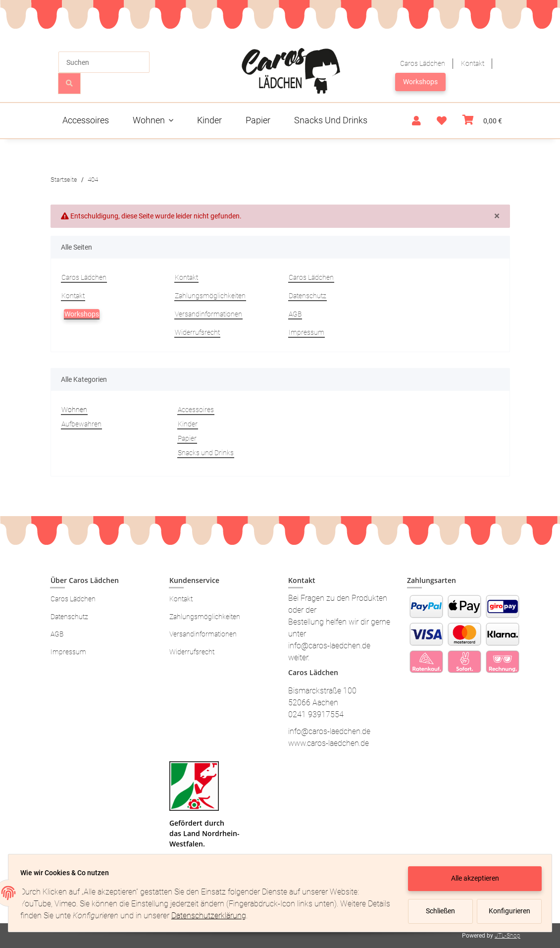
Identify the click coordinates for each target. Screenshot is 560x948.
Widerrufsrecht (197, 332)
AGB (295, 314)
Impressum (306, 332)
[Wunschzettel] (442, 121)
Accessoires (196, 410)
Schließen (436, 911)
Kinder (188, 424)
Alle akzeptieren (471, 878)
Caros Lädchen (423, 63)
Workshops (420, 82)
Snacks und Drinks (206, 453)
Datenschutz (307, 296)
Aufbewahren (81, 424)
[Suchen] (104, 62)
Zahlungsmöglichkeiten (210, 296)
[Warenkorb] (482, 121)
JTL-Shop (508, 936)
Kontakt (473, 63)
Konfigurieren (506, 911)
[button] (416, 121)
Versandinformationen (208, 314)
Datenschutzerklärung (237, 916)
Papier (187, 438)
